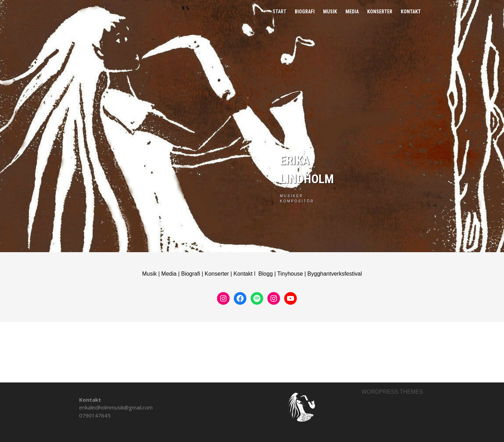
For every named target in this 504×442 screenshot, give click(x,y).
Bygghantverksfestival (335, 274)
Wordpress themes (392, 392)
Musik (330, 12)
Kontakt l (246, 274)
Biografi (305, 12)
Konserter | (219, 274)
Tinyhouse (290, 274)
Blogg (265, 274)
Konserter (380, 12)
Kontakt (411, 12)
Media (352, 12)
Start (279, 12)
